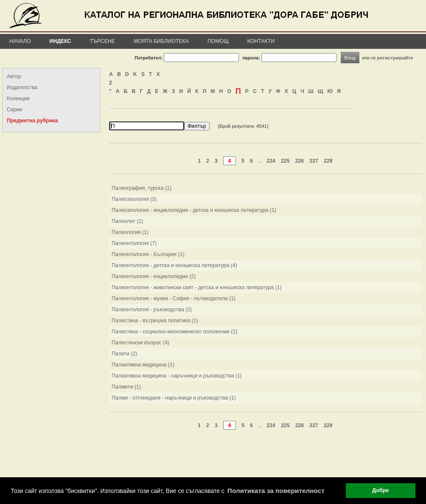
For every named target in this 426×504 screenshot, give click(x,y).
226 (300, 161)
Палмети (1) (126, 387)
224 (271, 161)
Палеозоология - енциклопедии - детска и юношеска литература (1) (194, 210)
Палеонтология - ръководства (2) (152, 310)
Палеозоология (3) (134, 199)
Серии (14, 110)
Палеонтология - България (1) (148, 254)
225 (285, 161)
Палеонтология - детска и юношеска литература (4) (174, 265)
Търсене (102, 41)
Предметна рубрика (32, 121)
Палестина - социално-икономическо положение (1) (175, 332)
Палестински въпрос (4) (140, 343)
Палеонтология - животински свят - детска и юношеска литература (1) (197, 287)
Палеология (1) (130, 232)
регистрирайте (395, 58)
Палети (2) (124, 354)
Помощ (218, 41)
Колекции (18, 99)
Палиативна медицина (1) (143, 365)
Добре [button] (380, 490)
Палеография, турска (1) (142, 188)
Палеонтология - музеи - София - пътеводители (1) (174, 298)
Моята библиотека (161, 41)
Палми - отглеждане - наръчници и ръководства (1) (174, 398)
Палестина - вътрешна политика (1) (155, 321)
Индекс (60, 41)
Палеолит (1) (127, 221)
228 (328, 161)
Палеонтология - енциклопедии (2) (154, 276)
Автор (14, 76)
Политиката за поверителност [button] (276, 491)
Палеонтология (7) (134, 243)
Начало (20, 41)
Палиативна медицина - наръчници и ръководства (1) (177, 376)
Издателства (22, 87)
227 (314, 161)
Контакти (261, 41)
